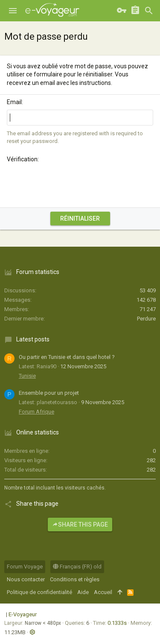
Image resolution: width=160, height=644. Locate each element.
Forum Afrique (36, 412)
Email (14, 102)
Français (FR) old (77, 567)
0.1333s (117, 623)
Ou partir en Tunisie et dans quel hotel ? (67, 357)
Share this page (80, 525)
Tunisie (27, 376)
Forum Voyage (25, 567)
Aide (83, 592)
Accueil (103, 592)
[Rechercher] (149, 11)
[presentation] (72, 184)
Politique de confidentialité (39, 592)
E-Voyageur (23, 614)
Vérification (22, 159)
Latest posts (33, 339)
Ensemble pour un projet (49, 393)
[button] (13, 11)
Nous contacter (26, 579)
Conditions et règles (75, 579)
